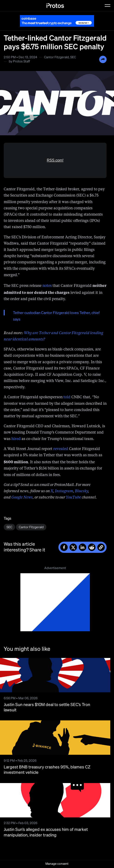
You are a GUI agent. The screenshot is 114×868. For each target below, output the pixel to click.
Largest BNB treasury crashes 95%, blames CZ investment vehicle (47, 770)
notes (47, 286)
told (67, 397)
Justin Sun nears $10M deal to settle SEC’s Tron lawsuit (47, 708)
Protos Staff (21, 62)
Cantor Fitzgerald (56, 57)
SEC (73, 57)
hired (16, 439)
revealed (61, 449)
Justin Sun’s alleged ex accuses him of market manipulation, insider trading (46, 832)
